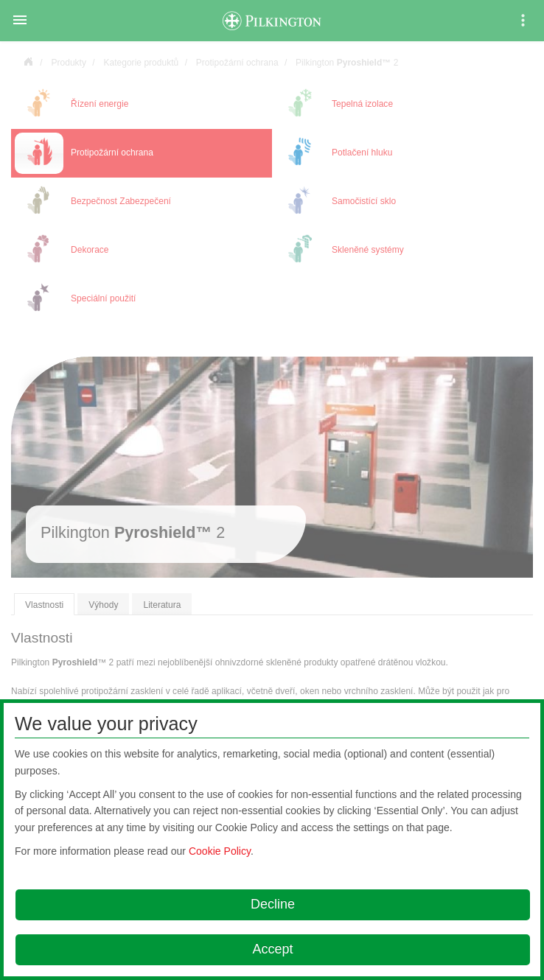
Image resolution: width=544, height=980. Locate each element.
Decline (273, 904)
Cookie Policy (220, 851)
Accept (272, 949)
